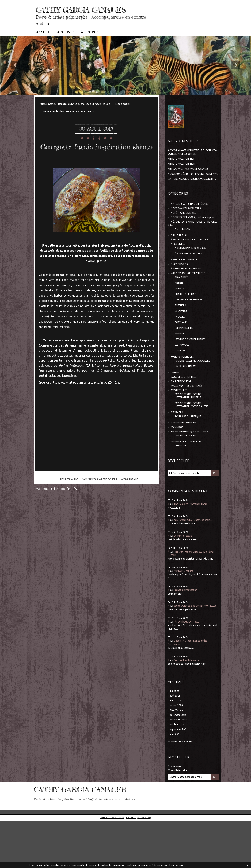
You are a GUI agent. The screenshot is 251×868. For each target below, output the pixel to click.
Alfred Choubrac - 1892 (187, 667)
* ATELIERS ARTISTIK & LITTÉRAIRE (192, 221)
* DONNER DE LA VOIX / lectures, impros (189, 238)
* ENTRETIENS (184, 252)
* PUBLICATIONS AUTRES (190, 278)
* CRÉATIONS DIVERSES (185, 231)
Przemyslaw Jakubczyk (188, 705)
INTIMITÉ (180, 364)
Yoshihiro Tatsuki (184, 577)
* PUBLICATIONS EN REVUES (188, 294)
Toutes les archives (182, 789)
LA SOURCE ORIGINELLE (185, 410)
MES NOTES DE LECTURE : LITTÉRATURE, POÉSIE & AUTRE (194, 440)
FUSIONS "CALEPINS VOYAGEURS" (195, 392)
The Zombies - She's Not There (193, 542)
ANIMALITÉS (182, 303)
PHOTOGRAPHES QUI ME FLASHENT (193, 468)
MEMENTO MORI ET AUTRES (192, 369)
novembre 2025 (179, 766)
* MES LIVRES (179, 268)
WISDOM (180, 382)
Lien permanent (66, 501)
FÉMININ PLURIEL (185, 357)
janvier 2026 (177, 756)
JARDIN (176, 405)
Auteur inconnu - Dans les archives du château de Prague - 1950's (78, 114)
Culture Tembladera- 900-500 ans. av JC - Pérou (71, 122)
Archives (66, 43)
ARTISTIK (181, 315)
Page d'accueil (130, 114)
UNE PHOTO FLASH (187, 472)
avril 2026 (175, 741)
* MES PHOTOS (180, 289)
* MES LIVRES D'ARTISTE (186, 285)
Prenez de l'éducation (187, 631)
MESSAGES (177, 448)
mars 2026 (176, 746)
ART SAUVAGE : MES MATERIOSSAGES (190, 179)
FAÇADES (180, 345)
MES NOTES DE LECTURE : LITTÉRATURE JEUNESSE (190, 430)
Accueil (44, 43)
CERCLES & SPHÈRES (187, 321)
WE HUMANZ (183, 376)
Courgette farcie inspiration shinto (96, 162)
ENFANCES (181, 333)
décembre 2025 (179, 761)
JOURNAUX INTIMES (187, 398)
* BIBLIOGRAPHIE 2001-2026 (192, 272)
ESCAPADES (182, 339)
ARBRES (180, 309)
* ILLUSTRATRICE (181, 258)
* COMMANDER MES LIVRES (187, 226)
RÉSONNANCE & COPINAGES (188, 479)
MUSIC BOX (178, 463)
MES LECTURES (180, 424)
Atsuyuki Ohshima (185, 612)
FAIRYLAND (182, 352)
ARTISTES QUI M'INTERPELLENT (191, 299)
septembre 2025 (179, 776)
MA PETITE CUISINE (107, 501)
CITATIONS (181, 483)
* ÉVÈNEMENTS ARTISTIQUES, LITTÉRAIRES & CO (188, 246)
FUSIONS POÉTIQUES (184, 388)
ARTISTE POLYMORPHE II (183, 174)
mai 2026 (175, 736)
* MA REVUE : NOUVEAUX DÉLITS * (191, 263)
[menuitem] (44, 43)
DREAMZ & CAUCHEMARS (190, 327)
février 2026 (177, 751)
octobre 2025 (177, 771)
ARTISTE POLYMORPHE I (183, 169)
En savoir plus (176, 865)
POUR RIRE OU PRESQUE (190, 452)
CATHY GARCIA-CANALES (77, 14)
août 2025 (175, 781)
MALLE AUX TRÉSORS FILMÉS (188, 419)
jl (169, 542)
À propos (90, 43)
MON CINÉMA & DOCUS (185, 459)
